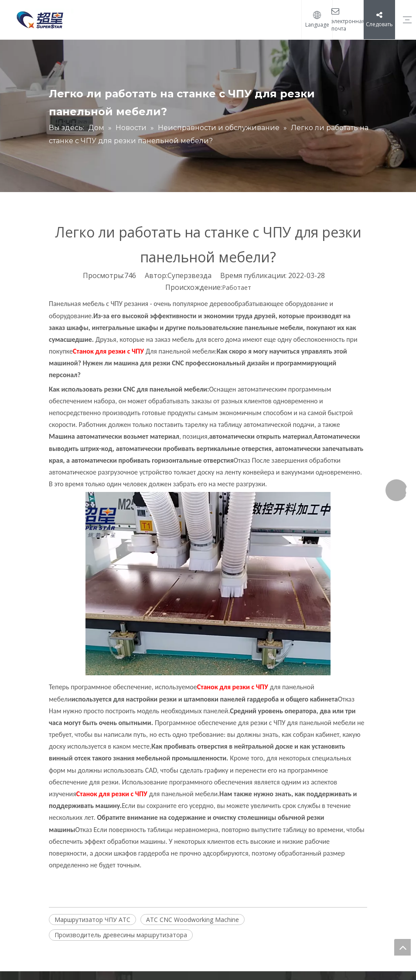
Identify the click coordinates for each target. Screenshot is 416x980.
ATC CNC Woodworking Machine (193, 920)
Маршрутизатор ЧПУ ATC (92, 920)
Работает (237, 287)
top (402, 947)
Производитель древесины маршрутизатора (121, 935)
